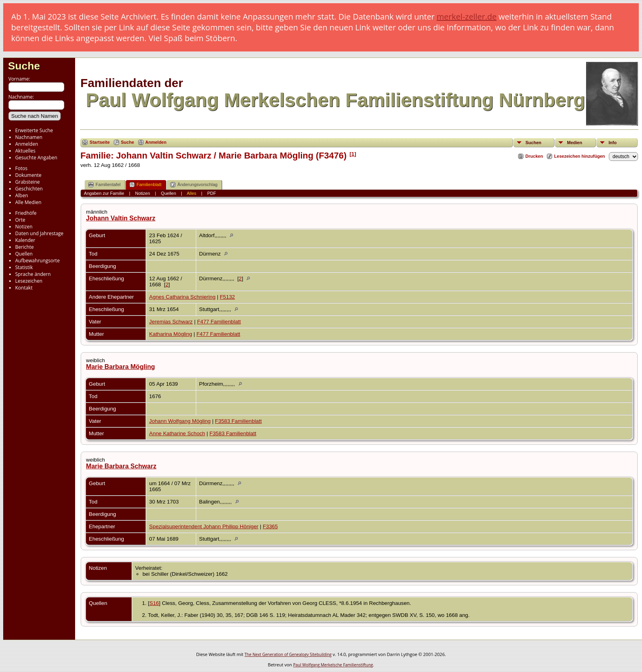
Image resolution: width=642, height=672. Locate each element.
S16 (154, 603)
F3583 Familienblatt (238, 421)
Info (612, 143)
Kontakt (24, 288)
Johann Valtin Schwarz (120, 218)
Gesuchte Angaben (36, 158)
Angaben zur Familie (104, 193)
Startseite (99, 142)
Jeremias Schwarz (171, 322)
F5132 (227, 297)
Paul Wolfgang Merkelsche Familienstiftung (333, 665)
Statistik (24, 267)
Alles (191, 193)
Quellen (24, 254)
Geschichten (29, 189)
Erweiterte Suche (34, 130)
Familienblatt (145, 185)
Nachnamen (29, 137)
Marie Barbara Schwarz (121, 466)
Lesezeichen (29, 281)
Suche (24, 66)
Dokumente (28, 175)
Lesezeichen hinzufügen (579, 156)
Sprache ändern (33, 274)
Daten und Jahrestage (39, 233)
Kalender (25, 240)
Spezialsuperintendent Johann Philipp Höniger (204, 526)
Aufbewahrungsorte (37, 261)
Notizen (24, 227)
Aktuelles (25, 151)
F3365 (270, 526)
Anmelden (27, 144)
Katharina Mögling (170, 334)
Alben (22, 195)
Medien (574, 143)
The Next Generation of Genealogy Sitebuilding (288, 654)
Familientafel (104, 185)
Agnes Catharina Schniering (182, 297)
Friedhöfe (26, 213)
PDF (212, 193)
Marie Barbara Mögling (120, 367)
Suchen (533, 143)
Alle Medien (28, 202)
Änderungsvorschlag (194, 185)
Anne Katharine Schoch (177, 433)
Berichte (25, 247)
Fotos (21, 168)
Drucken (534, 156)
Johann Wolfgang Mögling (180, 421)
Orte (20, 220)
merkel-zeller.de (467, 17)
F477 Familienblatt (219, 322)
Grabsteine (28, 182)
